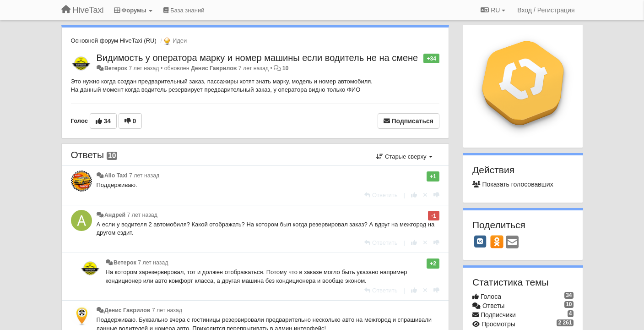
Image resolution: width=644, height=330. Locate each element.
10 (286, 68)
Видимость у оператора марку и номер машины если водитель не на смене (257, 58)
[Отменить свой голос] (425, 195)
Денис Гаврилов (214, 68)
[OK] (497, 242)
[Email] (512, 243)
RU (493, 10)
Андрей (115, 215)
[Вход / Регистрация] (546, 10)
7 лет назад (144, 176)
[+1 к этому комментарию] (414, 195)
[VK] (480, 242)
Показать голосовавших (513, 184)
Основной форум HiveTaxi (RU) (114, 41)
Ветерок (116, 68)
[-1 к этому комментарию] (436, 195)
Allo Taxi (116, 176)
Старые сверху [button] (404, 157)
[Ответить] (381, 195)
